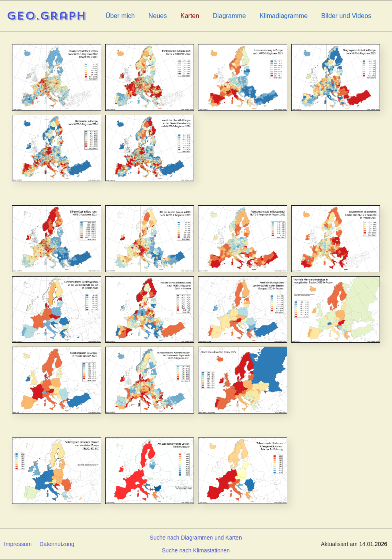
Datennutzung (57, 544)
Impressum (18, 544)
